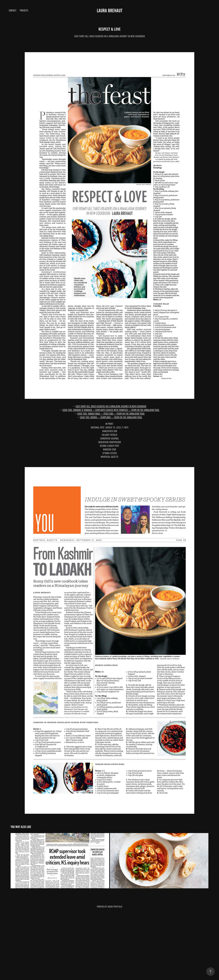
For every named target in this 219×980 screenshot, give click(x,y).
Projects (24, 11)
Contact (13, 11)
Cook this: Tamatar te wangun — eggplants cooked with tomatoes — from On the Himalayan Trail (111, 410)
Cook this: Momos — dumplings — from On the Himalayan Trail (111, 417)
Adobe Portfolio (115, 907)
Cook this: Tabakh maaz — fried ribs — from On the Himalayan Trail (111, 414)
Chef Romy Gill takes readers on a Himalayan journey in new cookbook (111, 406)
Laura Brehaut (110, 11)
